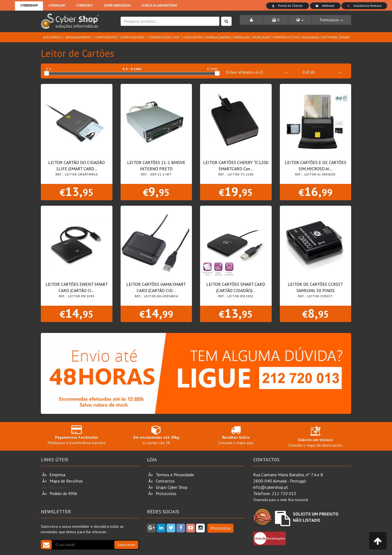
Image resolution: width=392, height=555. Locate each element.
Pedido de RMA (63, 493)
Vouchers (58, 487)
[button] (300, 20)
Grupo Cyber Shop (172, 487)
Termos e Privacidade (175, 475)
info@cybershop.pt (271, 487)
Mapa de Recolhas (66, 481)
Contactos (165, 481)
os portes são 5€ (156, 435)
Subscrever (126, 545)
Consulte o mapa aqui (236, 435)
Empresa (57, 475)
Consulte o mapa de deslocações (315, 438)
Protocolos (166, 493)
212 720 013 (284, 493)
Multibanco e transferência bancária (77, 435)
